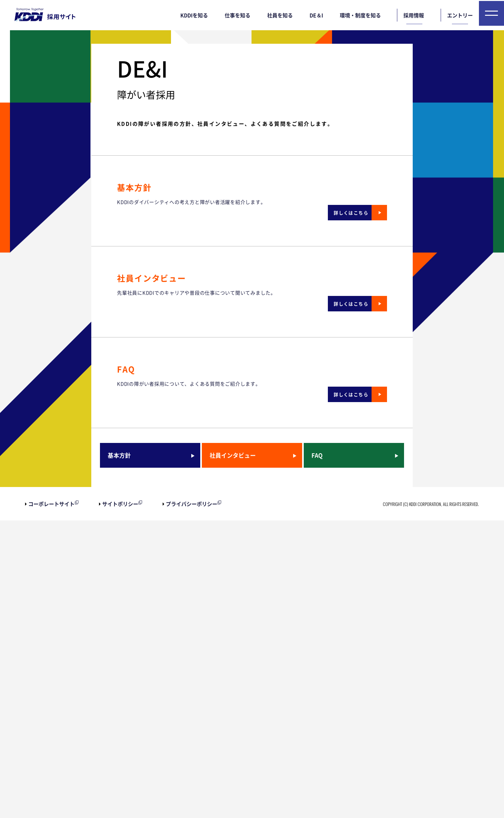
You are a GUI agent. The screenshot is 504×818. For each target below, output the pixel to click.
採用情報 (414, 15)
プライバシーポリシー (192, 801)
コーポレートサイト (51, 801)
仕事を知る (238, 15)
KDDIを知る (194, 15)
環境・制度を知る (360, 15)
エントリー (460, 15)
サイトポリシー (120, 801)
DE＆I (316, 15)
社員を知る (280, 15)
